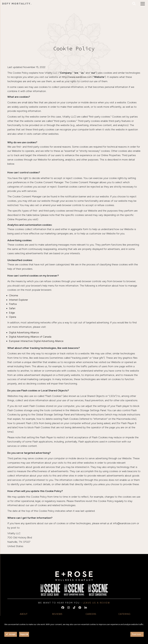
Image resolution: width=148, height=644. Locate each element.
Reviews (57, 614)
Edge (12, 313)
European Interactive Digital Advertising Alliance (36, 341)
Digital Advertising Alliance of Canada (30, 337)
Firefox (13, 304)
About (24, 614)
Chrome (14, 295)
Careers (91, 614)
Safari (12, 308)
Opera (13, 317)
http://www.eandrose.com (77, 77)
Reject (24, 634)
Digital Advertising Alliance (24, 332)
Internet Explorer (18, 300)
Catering (124, 614)
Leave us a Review (96, 603)
